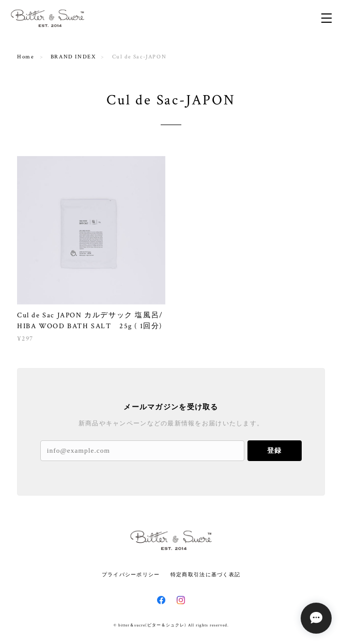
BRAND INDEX (73, 57)
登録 (274, 450)
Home (26, 57)
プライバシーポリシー (131, 574)
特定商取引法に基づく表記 (205, 574)
